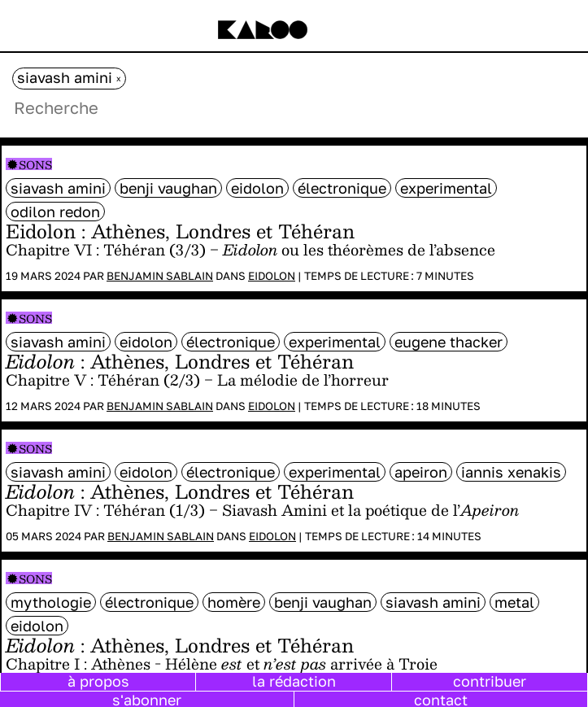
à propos (98, 681)
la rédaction (294, 681)
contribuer (490, 681)
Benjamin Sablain (160, 276)
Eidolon (272, 276)
